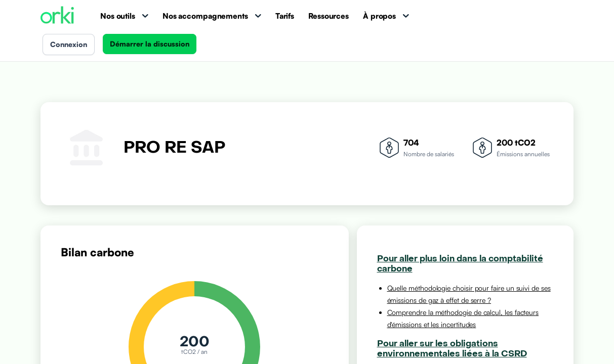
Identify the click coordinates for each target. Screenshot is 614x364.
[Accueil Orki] (57, 16)
